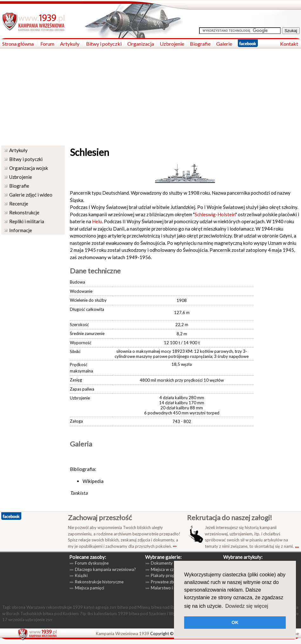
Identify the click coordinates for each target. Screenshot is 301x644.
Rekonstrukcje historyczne (99, 582)
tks (90, 614)
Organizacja (141, 44)
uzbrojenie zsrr (39, 620)
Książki (81, 575)
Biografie (200, 44)
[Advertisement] (150, 97)
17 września (13, 620)
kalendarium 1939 (111, 614)
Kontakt (289, 44)
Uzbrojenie (172, 44)
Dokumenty (162, 563)
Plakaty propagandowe (173, 575)
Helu (97, 221)
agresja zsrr (106, 607)
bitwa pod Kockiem (61, 614)
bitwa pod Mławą (134, 607)
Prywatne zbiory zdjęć (171, 582)
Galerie (224, 44)
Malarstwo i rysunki (169, 588)
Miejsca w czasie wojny (172, 569)
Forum (47, 44)
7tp (83, 614)
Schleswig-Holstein (215, 214)
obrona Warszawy (29, 607)
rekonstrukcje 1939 (65, 607)
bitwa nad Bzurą (166, 607)
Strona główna (18, 44)
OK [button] (235, 622)
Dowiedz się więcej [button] (247, 606)
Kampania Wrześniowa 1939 (123, 634)
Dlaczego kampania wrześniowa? (105, 569)
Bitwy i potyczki (104, 44)
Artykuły (70, 44)
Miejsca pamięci (90, 588)
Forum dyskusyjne (92, 563)
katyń (89, 607)
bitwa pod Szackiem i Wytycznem (160, 614)
